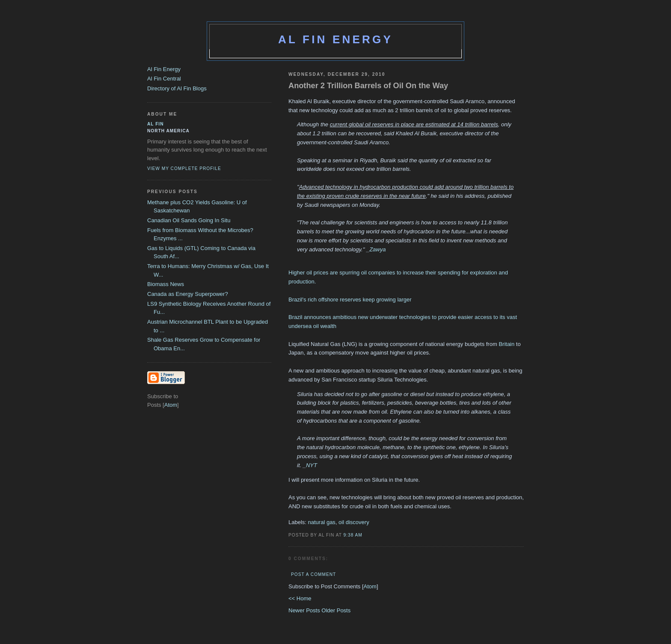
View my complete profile (184, 168)
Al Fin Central (164, 79)
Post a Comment (313, 574)
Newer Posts (305, 610)
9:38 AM (353, 535)
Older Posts (336, 610)
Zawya (377, 249)
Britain (506, 344)
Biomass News (166, 284)
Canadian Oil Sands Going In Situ (189, 220)
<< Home (300, 598)
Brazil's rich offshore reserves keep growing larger (350, 300)
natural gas (322, 522)
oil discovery (354, 522)
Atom (370, 586)
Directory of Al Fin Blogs (177, 88)
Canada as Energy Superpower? (188, 294)
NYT (312, 465)
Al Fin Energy (335, 39)
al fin (156, 124)
